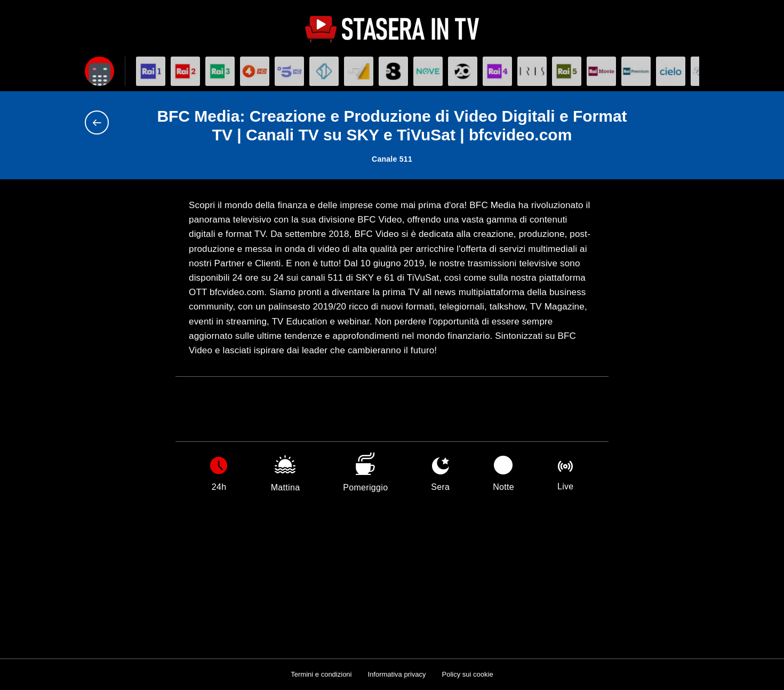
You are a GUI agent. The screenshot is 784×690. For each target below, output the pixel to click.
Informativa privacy (397, 674)
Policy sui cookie (468, 674)
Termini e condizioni (321, 674)
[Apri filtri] (99, 71)
